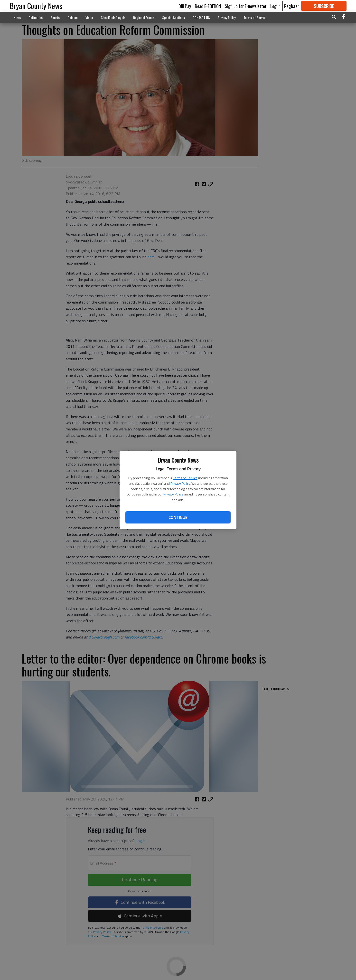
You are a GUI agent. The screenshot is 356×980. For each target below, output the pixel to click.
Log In (275, 6)
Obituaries (36, 17)
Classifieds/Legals (113, 17)
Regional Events (144, 17)
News (17, 17)
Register (292, 6)
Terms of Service (185, 478)
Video (89, 17)
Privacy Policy (180, 483)
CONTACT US (201, 17)
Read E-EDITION (208, 6)
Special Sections (173, 17)
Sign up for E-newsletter (246, 6)
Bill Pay (185, 6)
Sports (55, 17)
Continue (178, 517)
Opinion (73, 17)
